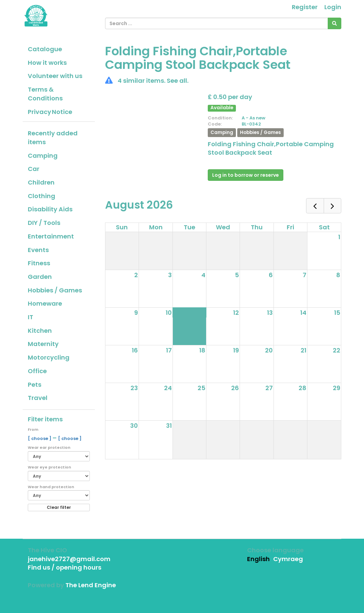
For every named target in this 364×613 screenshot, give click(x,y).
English (258, 559)
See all (177, 81)
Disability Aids (50, 209)
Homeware (45, 303)
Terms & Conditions (45, 94)
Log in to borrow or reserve (246, 175)
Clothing (42, 196)
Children (41, 182)
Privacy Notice (50, 112)
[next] (332, 206)
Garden (40, 277)
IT (31, 317)
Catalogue (45, 49)
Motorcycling (49, 357)
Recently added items (53, 138)
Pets (35, 385)
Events (38, 250)
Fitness (39, 263)
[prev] (315, 206)
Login (333, 7)
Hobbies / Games (55, 290)
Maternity (43, 344)
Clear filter (59, 507)
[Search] (335, 23)
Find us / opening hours (65, 567)
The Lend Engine (91, 585)
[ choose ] (40, 438)
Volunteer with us (55, 76)
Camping (43, 156)
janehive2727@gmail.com (69, 559)
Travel (38, 398)
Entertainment (51, 236)
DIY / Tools (44, 223)
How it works (47, 63)
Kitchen (40, 331)
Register (305, 7)
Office (37, 371)
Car (34, 169)
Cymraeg (288, 559)
